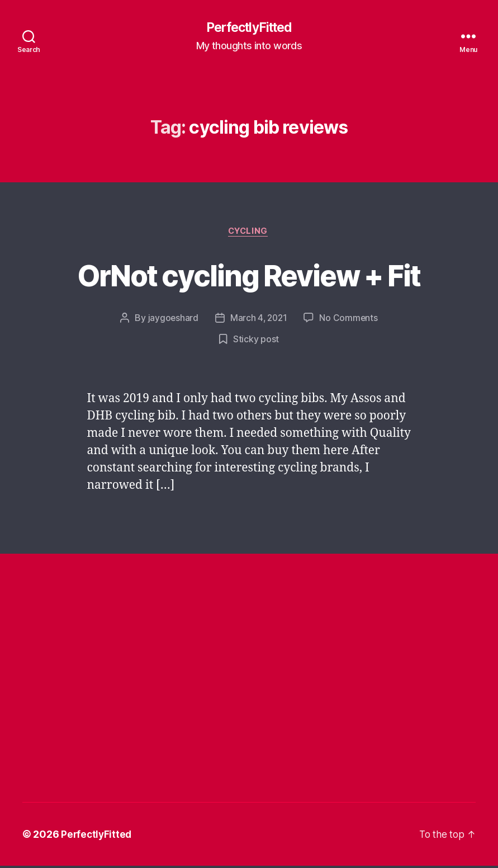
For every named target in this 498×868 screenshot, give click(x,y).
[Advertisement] (226, 626)
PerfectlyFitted (249, 28)
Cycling (249, 233)
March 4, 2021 (259, 320)
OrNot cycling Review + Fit (249, 275)
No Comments (350, 320)
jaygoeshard (172, 320)
